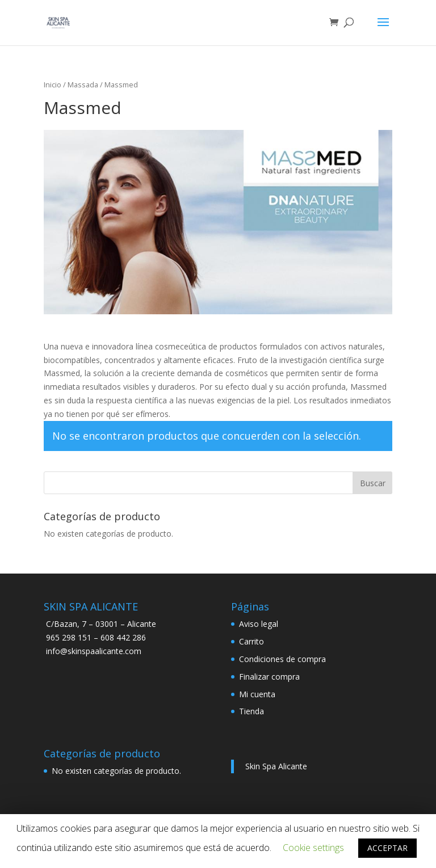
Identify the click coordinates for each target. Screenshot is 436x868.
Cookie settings (313, 848)
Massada (83, 85)
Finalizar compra (269, 677)
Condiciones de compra (282, 659)
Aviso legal (259, 624)
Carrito (251, 641)
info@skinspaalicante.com (94, 651)
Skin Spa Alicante (276, 766)
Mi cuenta (257, 694)
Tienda (251, 711)
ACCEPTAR (387, 848)
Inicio (53, 85)
